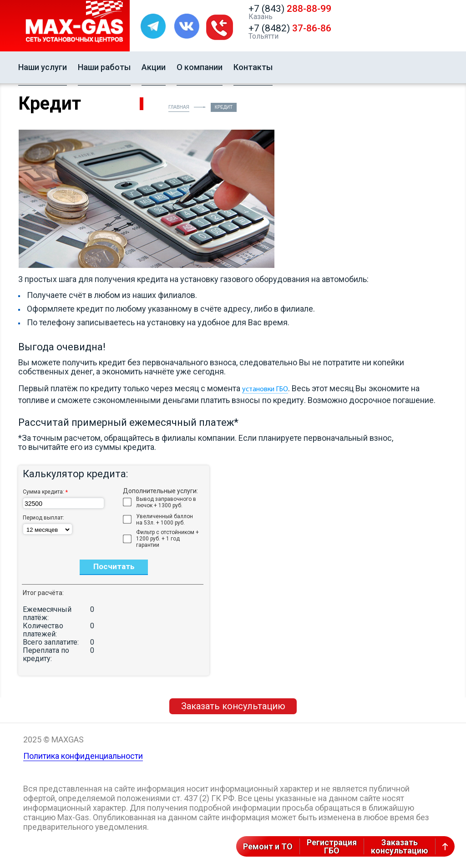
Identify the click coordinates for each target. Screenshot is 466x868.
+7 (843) (290, 9)
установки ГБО (265, 389)
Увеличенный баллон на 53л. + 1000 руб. (165, 520)
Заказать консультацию (233, 706)
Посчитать (114, 566)
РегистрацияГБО (332, 846)
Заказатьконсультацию (400, 846)
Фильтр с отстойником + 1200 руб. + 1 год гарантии (167, 539)
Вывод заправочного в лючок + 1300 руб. (166, 502)
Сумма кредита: (45, 492)
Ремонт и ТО (268, 846)
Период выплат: (43, 518)
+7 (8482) (290, 28)
